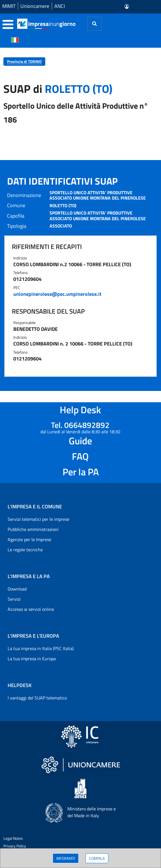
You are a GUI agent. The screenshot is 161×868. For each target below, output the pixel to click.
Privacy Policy (15, 846)
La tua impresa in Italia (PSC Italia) (41, 648)
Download (17, 589)
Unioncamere (35, 6)
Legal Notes (13, 838)
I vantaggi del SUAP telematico (37, 698)
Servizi (14, 599)
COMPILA (97, 858)
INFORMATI (66, 858)
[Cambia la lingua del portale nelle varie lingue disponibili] (15, 40)
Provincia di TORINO (24, 61)
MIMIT (9, 6)
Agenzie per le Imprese (29, 539)
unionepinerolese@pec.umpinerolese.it (57, 294)
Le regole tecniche (25, 550)
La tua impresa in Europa (32, 659)
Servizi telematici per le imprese (38, 519)
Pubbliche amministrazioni (33, 529)
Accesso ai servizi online (31, 609)
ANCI (60, 6)
